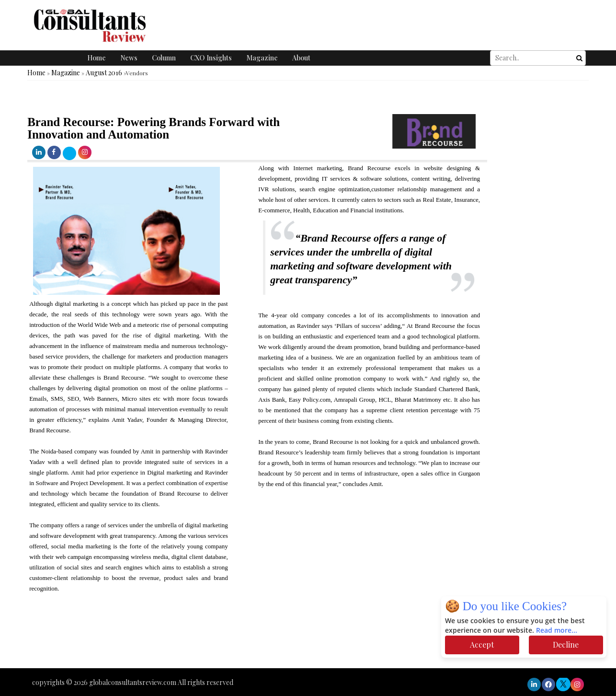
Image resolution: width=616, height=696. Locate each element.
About (301, 58)
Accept (482, 644)
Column (164, 58)
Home (97, 58)
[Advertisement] (174, 639)
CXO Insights (211, 58)
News (129, 58)
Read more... (557, 631)
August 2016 (104, 73)
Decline (566, 644)
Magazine (262, 58)
